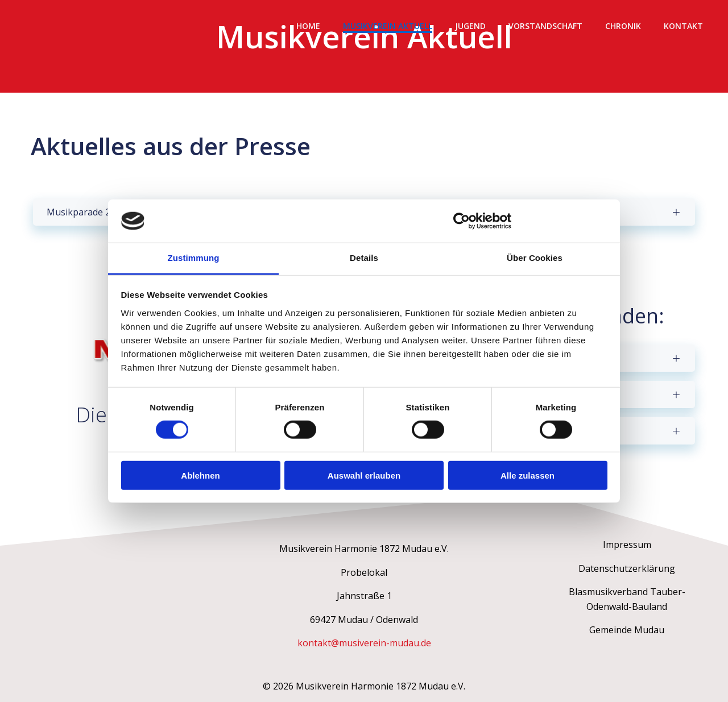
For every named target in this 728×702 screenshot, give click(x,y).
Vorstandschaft (545, 26)
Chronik (623, 26)
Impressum (627, 545)
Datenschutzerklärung (627, 568)
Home (308, 26)
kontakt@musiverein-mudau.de (364, 643)
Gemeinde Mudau (627, 630)
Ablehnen (200, 475)
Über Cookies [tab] (535, 258)
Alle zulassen (528, 475)
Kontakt (683, 26)
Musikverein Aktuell (388, 26)
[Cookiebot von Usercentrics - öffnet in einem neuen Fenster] (462, 221)
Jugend (470, 26)
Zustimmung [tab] (194, 258)
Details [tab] (364, 258)
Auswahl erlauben (364, 475)
